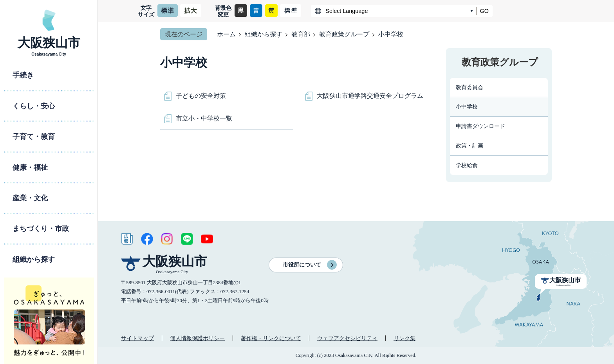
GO (484, 11)
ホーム (226, 34)
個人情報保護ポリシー (197, 338)
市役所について (302, 265)
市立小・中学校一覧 (204, 118)
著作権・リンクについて (271, 338)
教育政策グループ (344, 34)
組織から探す (264, 34)
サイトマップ (137, 338)
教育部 (301, 34)
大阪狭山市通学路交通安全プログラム (370, 96)
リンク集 (405, 338)
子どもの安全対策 (201, 96)
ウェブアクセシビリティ (347, 338)
